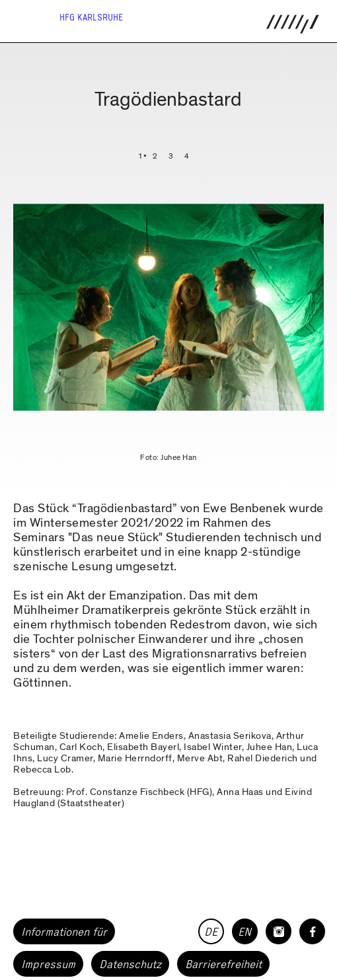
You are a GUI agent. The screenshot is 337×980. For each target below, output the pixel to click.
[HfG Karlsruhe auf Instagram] (279, 931)
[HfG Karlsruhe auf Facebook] (312, 931)
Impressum (48, 964)
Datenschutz (130, 964)
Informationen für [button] (64, 932)
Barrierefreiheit (223, 964)
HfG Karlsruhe (91, 18)
